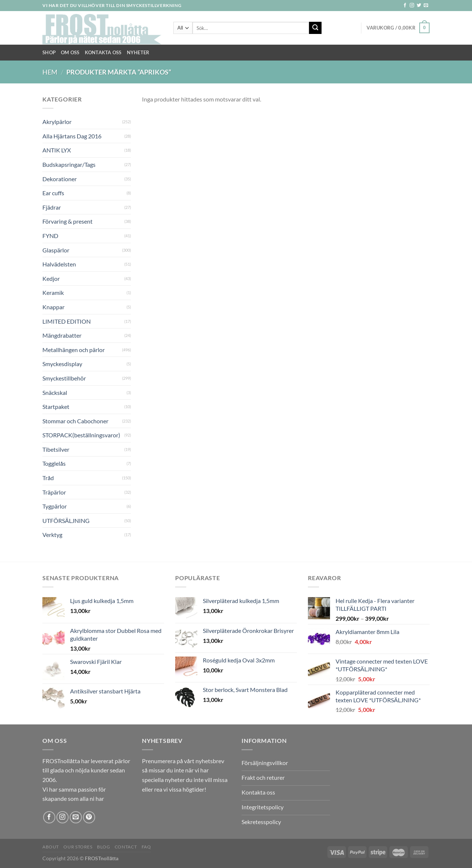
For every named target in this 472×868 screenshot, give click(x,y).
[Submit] (315, 28)
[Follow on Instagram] (412, 6)
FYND (50, 236)
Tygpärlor (55, 506)
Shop (49, 52)
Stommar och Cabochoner (75, 421)
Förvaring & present (67, 221)
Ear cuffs (53, 193)
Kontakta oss (103, 52)
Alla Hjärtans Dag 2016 (72, 136)
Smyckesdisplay (62, 364)
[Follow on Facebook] (405, 6)
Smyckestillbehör (64, 378)
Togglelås (54, 463)
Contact (126, 847)
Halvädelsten (59, 264)
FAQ (146, 847)
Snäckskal (55, 392)
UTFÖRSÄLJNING (66, 521)
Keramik (53, 292)
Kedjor (51, 278)
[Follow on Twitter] (419, 6)
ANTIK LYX (57, 150)
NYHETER (138, 52)
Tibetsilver (56, 449)
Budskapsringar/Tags (69, 164)
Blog (103, 847)
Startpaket (56, 407)
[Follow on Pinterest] (89, 817)
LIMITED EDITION (67, 321)
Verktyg (52, 535)
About (51, 847)
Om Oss (70, 52)
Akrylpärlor (57, 122)
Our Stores (78, 847)
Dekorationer (60, 179)
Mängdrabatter (62, 335)
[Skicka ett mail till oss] (426, 6)
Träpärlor (54, 492)
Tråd (48, 478)
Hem (50, 72)
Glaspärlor (56, 250)
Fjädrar (52, 207)
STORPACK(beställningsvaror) (81, 435)
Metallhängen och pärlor (74, 350)
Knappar (53, 307)
